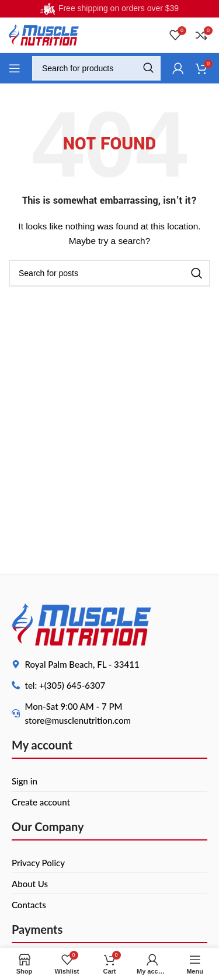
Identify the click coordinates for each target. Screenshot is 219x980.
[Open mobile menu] (15, 68)
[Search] (96, 68)
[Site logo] (44, 34)
